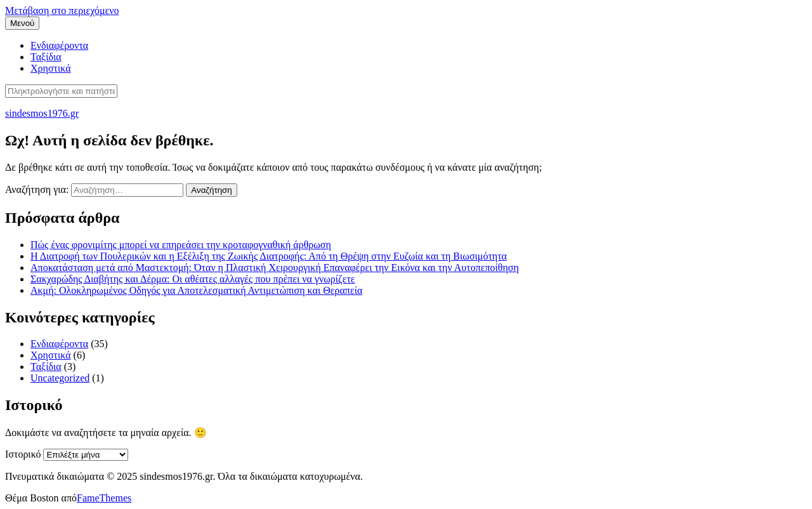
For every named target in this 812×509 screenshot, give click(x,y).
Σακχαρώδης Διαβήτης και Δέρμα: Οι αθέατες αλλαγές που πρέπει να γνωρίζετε (193, 279)
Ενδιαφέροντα (59, 45)
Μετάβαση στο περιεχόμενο (62, 10)
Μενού (22, 23)
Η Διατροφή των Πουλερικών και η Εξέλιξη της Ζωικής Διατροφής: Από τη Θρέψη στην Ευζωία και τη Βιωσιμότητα (269, 256)
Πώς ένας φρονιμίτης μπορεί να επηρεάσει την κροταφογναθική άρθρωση (181, 245)
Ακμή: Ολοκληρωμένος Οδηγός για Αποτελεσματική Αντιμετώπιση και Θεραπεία (196, 290)
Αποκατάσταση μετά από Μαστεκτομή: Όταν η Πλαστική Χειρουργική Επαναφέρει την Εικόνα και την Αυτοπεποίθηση (275, 268)
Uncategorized (60, 378)
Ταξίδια (46, 57)
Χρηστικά (51, 68)
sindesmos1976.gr (42, 113)
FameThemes (104, 498)
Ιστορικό (23, 454)
